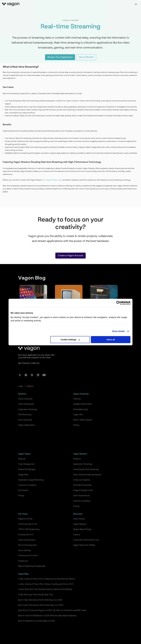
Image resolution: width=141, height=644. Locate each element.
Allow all (111, 340)
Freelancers (23, 561)
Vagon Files (78, 415)
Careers (77, 535)
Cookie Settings (70, 340)
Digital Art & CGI (25, 519)
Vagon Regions (80, 524)
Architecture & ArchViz (28, 556)
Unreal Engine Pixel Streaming (86, 469)
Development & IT (26, 535)
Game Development (27, 540)
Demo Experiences (81, 496)
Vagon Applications (26, 425)
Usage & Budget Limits (83, 490)
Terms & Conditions (82, 501)
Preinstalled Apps (81, 409)
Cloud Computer (25, 399)
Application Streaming (28, 409)
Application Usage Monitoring (31, 480)
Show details (118, 331)
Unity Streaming (25, 420)
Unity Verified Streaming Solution (87, 475)
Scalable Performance (83, 404)
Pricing (76, 425)
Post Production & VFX (28, 524)
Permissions (23, 490)
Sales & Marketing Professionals (32, 566)
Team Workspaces (26, 404)
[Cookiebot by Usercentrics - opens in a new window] (118, 303)
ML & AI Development (27, 545)
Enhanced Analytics (82, 480)
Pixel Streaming (25, 415)
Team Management (26, 464)
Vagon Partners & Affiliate (84, 545)
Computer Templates (27, 485)
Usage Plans (23, 475)
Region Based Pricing (82, 529)
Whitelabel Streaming (82, 485)
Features (77, 399)
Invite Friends (79, 519)
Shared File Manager (27, 469)
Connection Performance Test (86, 540)
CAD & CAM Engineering (29, 529)
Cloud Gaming (24, 550)
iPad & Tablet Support (83, 420)
